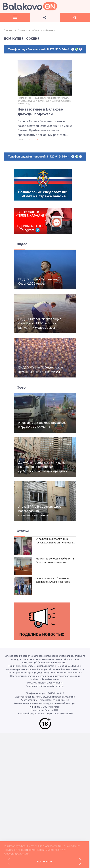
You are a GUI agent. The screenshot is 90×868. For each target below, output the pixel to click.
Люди (30, 101)
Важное (39, 98)
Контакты (58, 683)
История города (60, 98)
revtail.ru (60, 686)
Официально (41, 101)
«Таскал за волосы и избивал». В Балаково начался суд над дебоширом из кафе (55, 562)
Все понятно (44, 862)
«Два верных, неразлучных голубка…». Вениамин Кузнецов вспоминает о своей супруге (54, 542)
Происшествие (63, 101)
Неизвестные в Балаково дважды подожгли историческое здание (40, 112)
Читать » (33, 139)
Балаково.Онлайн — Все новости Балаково (30, 6)
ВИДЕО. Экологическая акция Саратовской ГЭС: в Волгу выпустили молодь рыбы (40, 323)
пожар (51, 101)
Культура (22, 101)
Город (47, 98)
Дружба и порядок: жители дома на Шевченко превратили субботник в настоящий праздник (43, 467)
